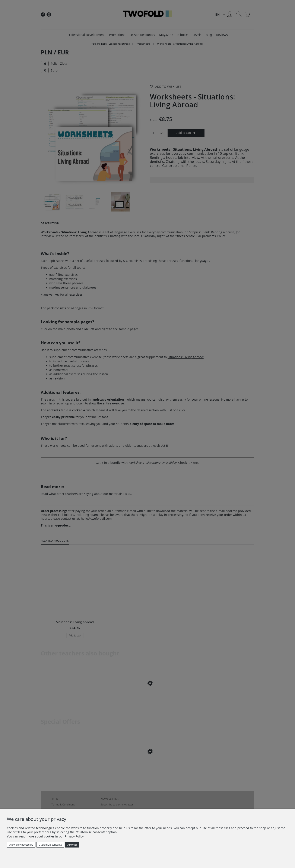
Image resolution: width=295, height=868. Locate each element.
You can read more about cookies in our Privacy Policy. (46, 836)
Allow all (72, 845)
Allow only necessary (21, 845)
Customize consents (50, 845)
